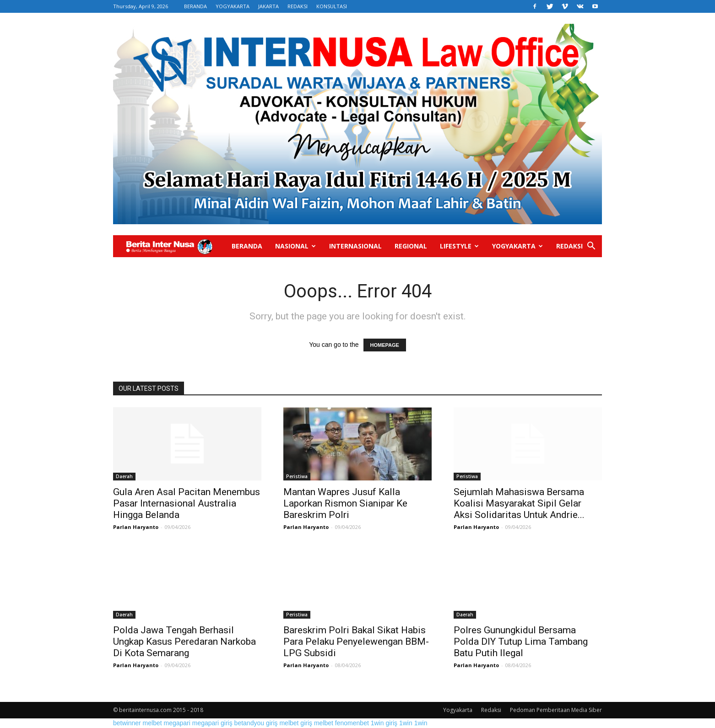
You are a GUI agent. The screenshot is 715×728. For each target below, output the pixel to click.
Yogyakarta (517, 246)
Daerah (124, 476)
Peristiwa (297, 476)
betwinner (127, 723)
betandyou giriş (256, 723)
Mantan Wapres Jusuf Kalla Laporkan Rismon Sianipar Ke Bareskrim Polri (345, 503)
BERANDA (195, 6)
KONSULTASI (332, 6)
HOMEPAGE (385, 345)
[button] (591, 247)
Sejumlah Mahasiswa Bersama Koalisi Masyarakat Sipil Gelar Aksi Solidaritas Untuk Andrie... (519, 503)
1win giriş (384, 723)
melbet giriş (296, 723)
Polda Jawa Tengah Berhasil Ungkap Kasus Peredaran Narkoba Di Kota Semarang (184, 642)
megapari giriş (212, 723)
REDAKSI (298, 6)
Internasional (355, 246)
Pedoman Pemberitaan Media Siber (556, 710)
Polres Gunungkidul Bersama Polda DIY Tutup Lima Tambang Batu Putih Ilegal (521, 642)
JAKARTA (268, 6)
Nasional (295, 246)
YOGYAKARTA (233, 6)
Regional (411, 246)
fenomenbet (352, 723)
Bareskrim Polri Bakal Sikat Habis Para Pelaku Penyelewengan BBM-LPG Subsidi (356, 642)
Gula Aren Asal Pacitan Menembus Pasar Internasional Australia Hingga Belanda (187, 503)
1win (406, 723)
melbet (152, 723)
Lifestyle (459, 246)
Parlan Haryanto (136, 527)
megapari (177, 723)
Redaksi (569, 246)
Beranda (247, 246)
